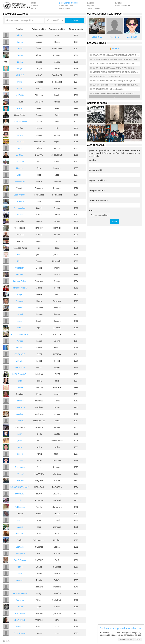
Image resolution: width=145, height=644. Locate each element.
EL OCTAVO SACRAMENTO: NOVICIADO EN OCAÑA (117, 64)
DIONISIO (20, 494)
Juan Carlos (20, 407)
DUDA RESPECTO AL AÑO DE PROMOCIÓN (113, 68)
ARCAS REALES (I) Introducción (108, 89)
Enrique (20, 627)
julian (20, 434)
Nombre (93, 160)
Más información (126, 639)
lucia (20, 381)
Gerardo (20, 607)
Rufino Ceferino (20, 593)
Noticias (35, 6)
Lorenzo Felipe (20, 281)
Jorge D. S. (115, 37)
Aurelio (20, 341)
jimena (20, 62)
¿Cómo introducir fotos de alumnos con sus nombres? (119, 85)
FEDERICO (20, 181)
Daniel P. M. (132, 37)
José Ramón (20, 368)
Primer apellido (97, 170)
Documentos (65, 8)
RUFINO (20, 474)
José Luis (20, 201)
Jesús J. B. (97, 37)
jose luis (20, 414)
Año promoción (97, 190)
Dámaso (20, 301)
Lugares (91, 6)
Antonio (20, 580)
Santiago (20, 547)
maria (20, 108)
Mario (20, 261)
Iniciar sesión (123, 6)
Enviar (115, 222)
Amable (20, 49)
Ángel (20, 294)
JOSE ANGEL (20, 354)
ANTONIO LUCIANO (20, 334)
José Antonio (20, 195)
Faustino (20, 401)
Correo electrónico (98, 200)
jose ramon (20, 613)
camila (20, 135)
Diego (20, 69)
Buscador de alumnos (69, 3)
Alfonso (20, 35)
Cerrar (138, 639)
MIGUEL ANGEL (20, 374)
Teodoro (20, 454)
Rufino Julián (20, 208)
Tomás (20, 88)
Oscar (20, 82)
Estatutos (119, 3)
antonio (20, 527)
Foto (92, 210)
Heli (20, 587)
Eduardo (20, 275)
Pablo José (20, 507)
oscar (20, 255)
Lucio (20, 520)
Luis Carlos (20, 162)
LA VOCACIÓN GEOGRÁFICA (106, 76)
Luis (20, 500)
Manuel (20, 567)
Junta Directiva (94, 8)
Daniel (20, 461)
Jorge (20, 148)
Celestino (20, 480)
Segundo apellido (98, 180)
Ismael (20, 314)
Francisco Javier (20, 122)
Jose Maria (20, 467)
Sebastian (20, 268)
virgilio (20, 175)
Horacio (20, 348)
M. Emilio (20, 95)
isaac (20, 321)
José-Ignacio (20, 554)
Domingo (20, 600)
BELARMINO (20, 620)
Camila (20, 387)
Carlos (20, 42)
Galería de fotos (66, 6)
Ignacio (20, 441)
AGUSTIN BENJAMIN (20, 487)
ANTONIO (20, 421)
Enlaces (91, 3)
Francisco (20, 142)
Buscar (75, 20)
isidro (20, 328)
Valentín (20, 534)
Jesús (20, 308)
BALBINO (20, 75)
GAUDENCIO (20, 560)
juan (20, 447)
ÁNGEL (20, 155)
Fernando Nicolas (20, 288)
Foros (34, 8)
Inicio (33, 3)
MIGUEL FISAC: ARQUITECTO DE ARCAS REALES (117, 72)
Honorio (20, 168)
